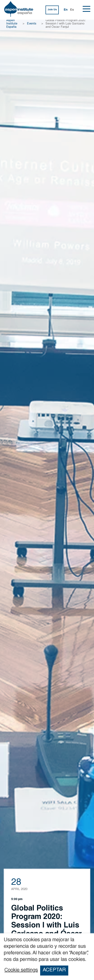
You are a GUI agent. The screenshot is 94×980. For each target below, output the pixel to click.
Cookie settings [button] (21, 970)
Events (32, 24)
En (66, 10)
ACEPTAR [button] (54, 970)
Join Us (52, 10)
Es (72, 10)
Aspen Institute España (12, 24)
